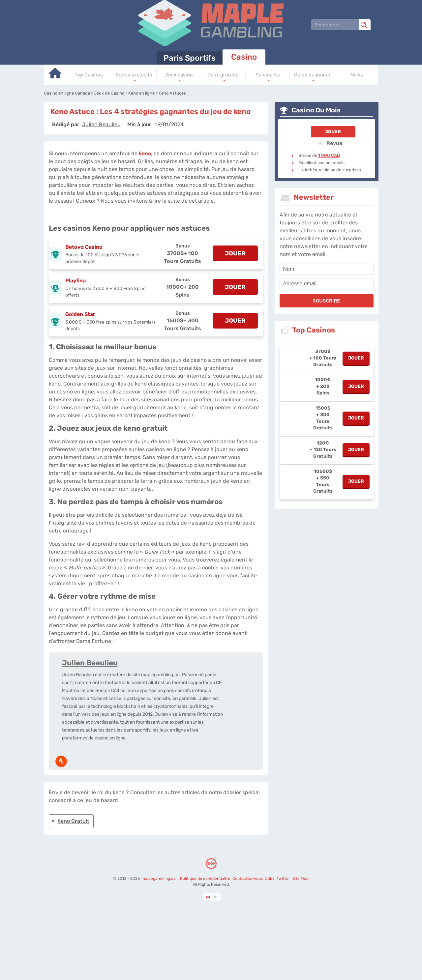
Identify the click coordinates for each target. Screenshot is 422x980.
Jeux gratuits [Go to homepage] (223, 75)
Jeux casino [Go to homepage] (179, 75)
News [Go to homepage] (357, 75)
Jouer (333, 132)
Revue (330, 143)
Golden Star (80, 314)
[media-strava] (61, 761)
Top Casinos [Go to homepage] (89, 75)
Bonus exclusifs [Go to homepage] (134, 75)
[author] (101, 124)
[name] (327, 269)
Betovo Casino (84, 247)
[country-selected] (208, 897)
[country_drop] (217, 897)
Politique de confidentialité (206, 879)
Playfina (75, 281)
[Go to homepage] (55, 76)
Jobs (270, 879)
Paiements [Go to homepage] (268, 75)
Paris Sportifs (190, 58)
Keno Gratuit (73, 821)
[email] (327, 284)
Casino (244, 57)
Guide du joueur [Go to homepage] (312, 75)
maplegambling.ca (159, 879)
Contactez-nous (248, 879)
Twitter (283, 879)
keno (145, 153)
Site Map (301, 879)
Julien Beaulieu (90, 663)
